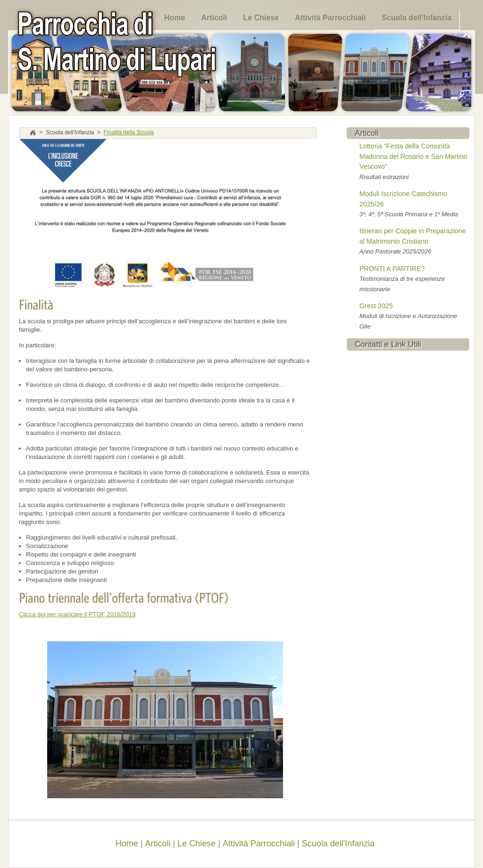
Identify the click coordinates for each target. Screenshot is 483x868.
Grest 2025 (376, 306)
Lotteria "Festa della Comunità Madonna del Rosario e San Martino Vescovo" (413, 156)
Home (175, 18)
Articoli (214, 18)
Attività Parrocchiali (330, 18)
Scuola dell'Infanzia (416, 18)
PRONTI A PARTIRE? (392, 269)
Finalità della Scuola (129, 133)
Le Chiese (261, 18)
